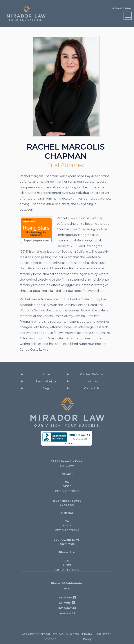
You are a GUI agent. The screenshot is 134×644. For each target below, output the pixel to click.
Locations (92, 381)
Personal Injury (46, 381)
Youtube (67, 613)
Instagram (67, 608)
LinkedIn (67, 603)
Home (46, 374)
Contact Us (92, 388)
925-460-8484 (122, 8)
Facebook (67, 597)
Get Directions (67, 491)
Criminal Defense (92, 374)
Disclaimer (103, 634)
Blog (46, 388)
